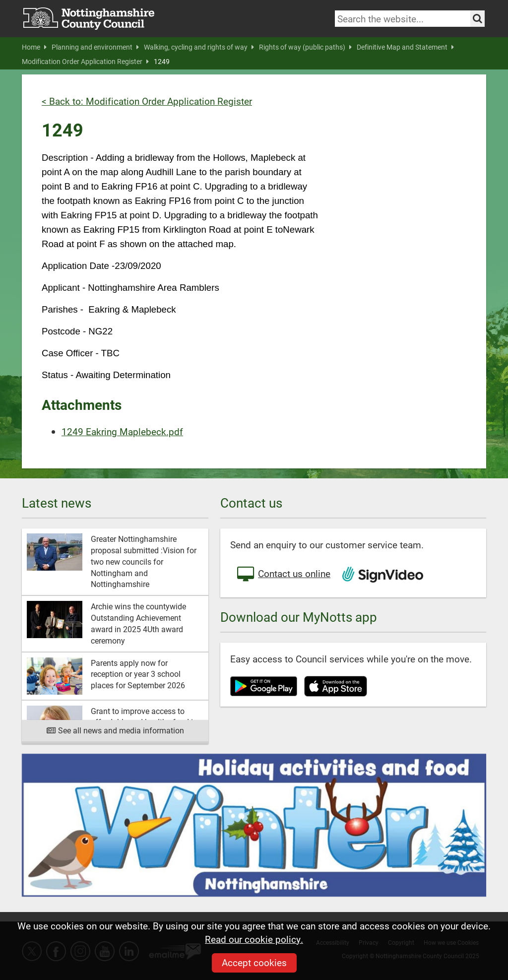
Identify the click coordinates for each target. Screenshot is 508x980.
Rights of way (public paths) (305, 47)
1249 (162, 62)
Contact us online (283, 575)
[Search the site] (477, 19)
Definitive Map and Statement (405, 47)
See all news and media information (115, 730)
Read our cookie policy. (254, 939)
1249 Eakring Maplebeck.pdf (122, 431)
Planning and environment (95, 47)
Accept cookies (254, 962)
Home (34, 47)
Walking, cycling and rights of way (199, 47)
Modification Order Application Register (85, 62)
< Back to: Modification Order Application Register (147, 101)
